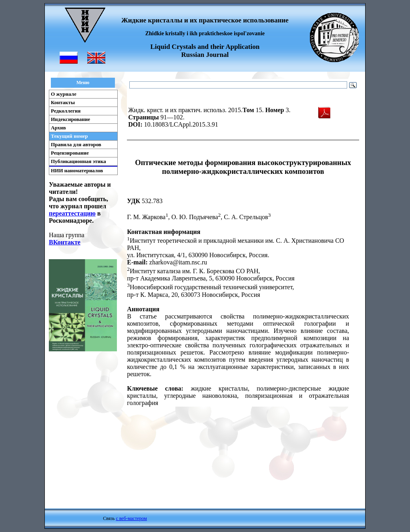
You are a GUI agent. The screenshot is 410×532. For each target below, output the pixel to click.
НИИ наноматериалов (77, 170)
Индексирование (70, 119)
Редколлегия (66, 111)
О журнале (64, 94)
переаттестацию (72, 213)
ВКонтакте (65, 242)
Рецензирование (70, 153)
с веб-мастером (131, 518)
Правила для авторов (76, 144)
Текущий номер (69, 136)
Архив (58, 128)
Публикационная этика (78, 161)
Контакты (63, 102)
